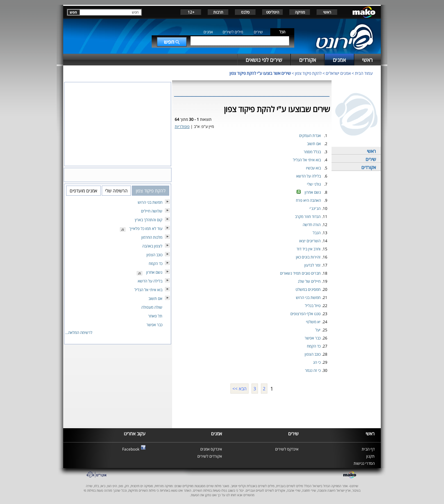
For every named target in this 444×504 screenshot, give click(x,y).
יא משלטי (313, 322)
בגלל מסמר (312, 152)
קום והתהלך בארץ (149, 220)
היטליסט (273, 12)
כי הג (317, 362)
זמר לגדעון (312, 265)
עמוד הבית (364, 73)
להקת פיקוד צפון (308, 73)
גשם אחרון (313, 192)
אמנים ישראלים (338, 73)
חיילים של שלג (309, 281)
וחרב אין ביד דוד (309, 249)
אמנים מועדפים (83, 191)
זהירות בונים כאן (308, 257)
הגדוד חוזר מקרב (308, 217)
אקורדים (369, 167)
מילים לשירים (233, 32)
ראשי (327, 12)
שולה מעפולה (152, 307)
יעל (318, 330)
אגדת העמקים (310, 136)
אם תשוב (314, 144)
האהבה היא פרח (308, 200)
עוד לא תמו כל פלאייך (146, 229)
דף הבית (368, 449)
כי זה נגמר (313, 370)
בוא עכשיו (313, 168)
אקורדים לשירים (210, 456)
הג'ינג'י (315, 208)
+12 (191, 12)
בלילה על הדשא (309, 176)
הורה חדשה (312, 225)
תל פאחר (155, 316)
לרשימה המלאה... (79, 332)
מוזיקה (300, 12)
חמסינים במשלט (308, 289)
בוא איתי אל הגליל (307, 160)
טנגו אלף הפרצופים (305, 314)
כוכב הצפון (313, 354)
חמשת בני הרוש (308, 298)
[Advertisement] (252, 410)
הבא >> (240, 389)
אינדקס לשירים (287, 449)
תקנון (370, 456)
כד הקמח (314, 346)
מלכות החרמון (152, 237)
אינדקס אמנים (211, 449)
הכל (282, 32)
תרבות (218, 12)
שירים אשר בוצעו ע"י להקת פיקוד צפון (260, 73)
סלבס (245, 12)
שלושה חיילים (152, 211)
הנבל (317, 233)
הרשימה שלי (116, 191)
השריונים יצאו (310, 241)
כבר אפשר (313, 338)
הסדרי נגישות (364, 463)
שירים (258, 32)
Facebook (131, 449)
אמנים (208, 32)
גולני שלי (314, 184)
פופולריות (182, 126)
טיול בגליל (313, 306)
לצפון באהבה (152, 246)
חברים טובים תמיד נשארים (300, 273)
